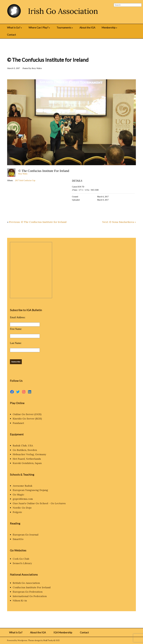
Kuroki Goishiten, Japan (27, 463)
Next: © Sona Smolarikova (118, 222)
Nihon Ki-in (20, 601)
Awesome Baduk (22, 486)
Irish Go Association (63, 11)
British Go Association (26, 583)
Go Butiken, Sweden (25, 450)
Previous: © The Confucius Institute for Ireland (38, 222)
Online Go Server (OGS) (27, 414)
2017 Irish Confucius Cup (25, 180)
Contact (11, 35)
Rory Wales (23, 174)
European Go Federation (28, 592)
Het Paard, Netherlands (27, 459)
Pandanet (18, 423)
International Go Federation (30, 596)
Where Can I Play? (38, 28)
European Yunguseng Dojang (30, 490)
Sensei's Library (22, 563)
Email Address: (18, 317)
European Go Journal (26, 535)
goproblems (20, 499)
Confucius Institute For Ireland (32, 587)
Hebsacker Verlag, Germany (29, 454)
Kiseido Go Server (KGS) (27, 419)
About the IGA (87, 28)
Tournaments (64, 28)
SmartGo (18, 539)
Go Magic (19, 495)
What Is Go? (14, 28)
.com (30, 499)
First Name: (16, 329)
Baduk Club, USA (23, 446)
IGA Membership (63, 632)
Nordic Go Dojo (22, 508)
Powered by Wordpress (17, 640)
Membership (109, 28)
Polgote (17, 512)
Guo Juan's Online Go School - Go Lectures (39, 503)
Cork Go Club (21, 559)
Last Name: (16, 343)
